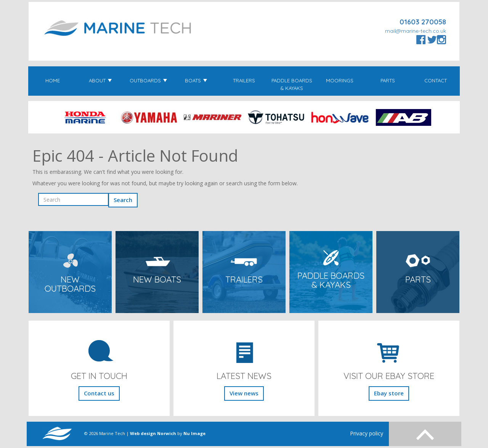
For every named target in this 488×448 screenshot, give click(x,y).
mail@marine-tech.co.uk (416, 31)
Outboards (148, 80)
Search (123, 200)
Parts (388, 80)
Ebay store (389, 393)
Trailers (244, 80)
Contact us (99, 393)
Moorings (340, 80)
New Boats (157, 279)
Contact (436, 80)
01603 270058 (423, 22)
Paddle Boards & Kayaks (292, 84)
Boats (196, 80)
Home (53, 80)
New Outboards (70, 284)
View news (244, 393)
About (100, 80)
